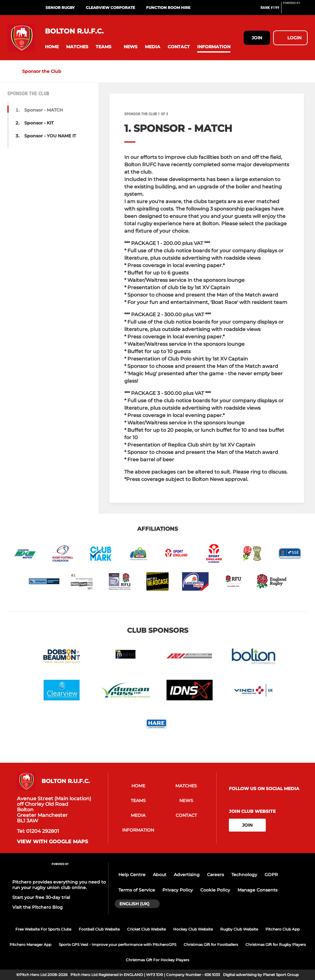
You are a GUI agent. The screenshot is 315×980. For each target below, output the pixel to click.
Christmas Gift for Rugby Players (276, 945)
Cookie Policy (215, 890)
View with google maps (52, 842)
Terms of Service (137, 890)
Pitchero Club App (283, 929)
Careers (215, 875)
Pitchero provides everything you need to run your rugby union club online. (59, 885)
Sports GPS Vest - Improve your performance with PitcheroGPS (118, 945)
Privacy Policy (178, 890)
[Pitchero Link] (295, 10)
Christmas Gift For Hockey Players (157, 960)
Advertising (187, 875)
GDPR (271, 875)
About (160, 875)
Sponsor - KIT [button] (39, 123)
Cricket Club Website (146, 929)
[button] (52, 47)
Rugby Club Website (239, 929)
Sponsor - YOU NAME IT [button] (50, 136)
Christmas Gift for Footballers (211, 945)
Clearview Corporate (110, 8)
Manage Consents (257, 890)
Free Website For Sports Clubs (43, 929)
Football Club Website (99, 929)
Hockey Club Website (193, 929)
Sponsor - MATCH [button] (44, 110)
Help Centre (132, 875)
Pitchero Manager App (30, 945)
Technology (244, 875)
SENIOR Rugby (60, 8)
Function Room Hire (168, 8)
